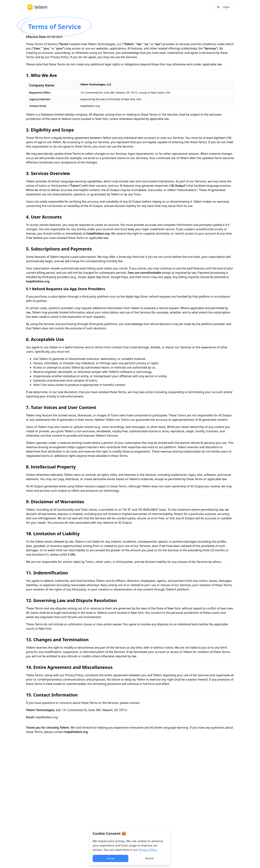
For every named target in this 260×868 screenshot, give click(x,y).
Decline (149, 858)
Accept (110, 858)
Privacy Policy (59, 57)
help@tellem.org (90, 106)
